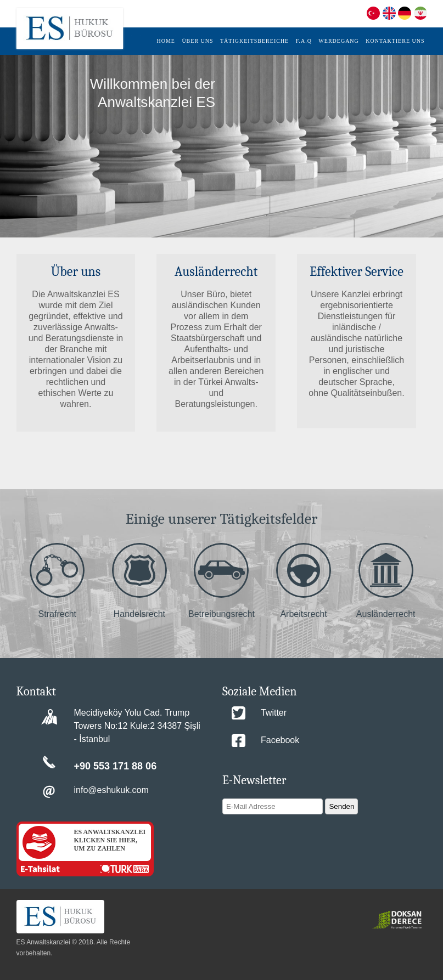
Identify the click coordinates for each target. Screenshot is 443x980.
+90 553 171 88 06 (116, 766)
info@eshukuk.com (111, 790)
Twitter (274, 713)
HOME (166, 41)
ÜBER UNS (197, 41)
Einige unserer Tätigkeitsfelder (222, 519)
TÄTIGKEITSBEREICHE (254, 41)
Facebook (280, 740)
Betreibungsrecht (221, 581)
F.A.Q (304, 41)
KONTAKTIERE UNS (395, 41)
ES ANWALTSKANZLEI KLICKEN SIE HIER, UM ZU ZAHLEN (110, 840)
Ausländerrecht (386, 581)
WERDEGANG (338, 41)
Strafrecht (57, 581)
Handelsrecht (139, 581)
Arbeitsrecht (304, 581)
